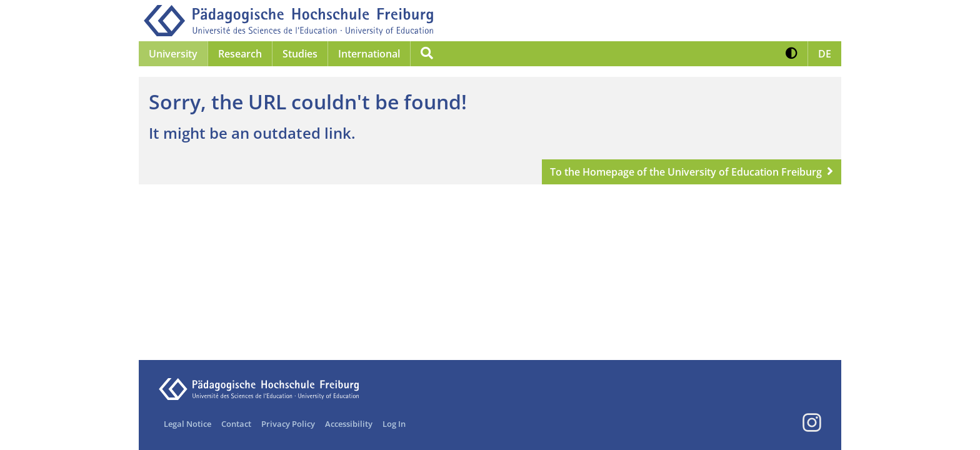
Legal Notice (187, 424)
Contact (236, 424)
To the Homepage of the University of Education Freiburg (686, 172)
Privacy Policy (288, 424)
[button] (792, 54)
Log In (394, 424)
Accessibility (349, 424)
